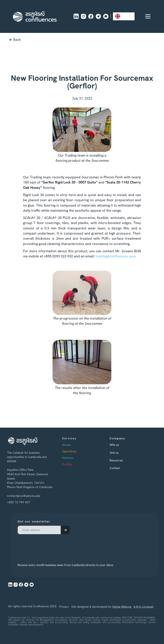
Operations (75, 451)
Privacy (64, 614)
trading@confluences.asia (116, 256)
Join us (119, 452)
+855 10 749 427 (16, 502)
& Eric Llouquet (144, 614)
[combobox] (124, 16)
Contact (119, 468)
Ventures (73, 458)
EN (121, 16)
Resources (121, 460)
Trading (72, 464)
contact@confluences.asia (21, 496)
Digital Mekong (122, 614)
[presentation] (54, 546)
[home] (35, 16)
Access (72, 445)
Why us (119, 445)
